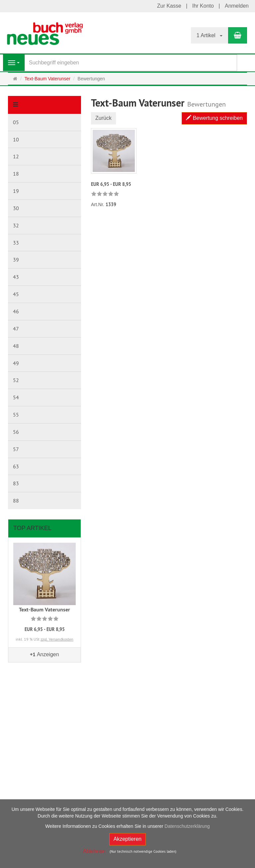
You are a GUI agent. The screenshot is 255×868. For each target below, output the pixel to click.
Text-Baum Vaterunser (44, 610)
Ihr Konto (203, 6)
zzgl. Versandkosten (57, 639)
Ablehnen (94, 851)
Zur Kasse (169, 6)
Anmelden (237, 6)
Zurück (103, 118)
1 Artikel (210, 35)
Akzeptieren (128, 839)
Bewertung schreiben (214, 118)
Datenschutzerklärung (187, 826)
